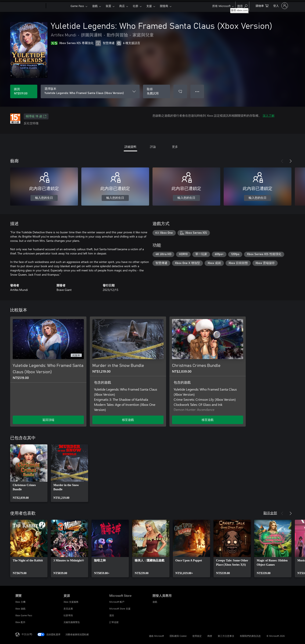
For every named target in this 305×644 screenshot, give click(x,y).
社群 (136, 6)
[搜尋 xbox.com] (242, 5)
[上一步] (282, 161)
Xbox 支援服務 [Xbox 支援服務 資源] (71, 602)
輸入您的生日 (44, 198)
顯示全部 (270, 513)
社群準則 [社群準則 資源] (68, 615)
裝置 (108, 6)
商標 (210, 636)
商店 (122, 6)
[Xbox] (58, 6)
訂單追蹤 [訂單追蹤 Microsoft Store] (114, 622)
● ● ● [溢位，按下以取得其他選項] (197, 91)
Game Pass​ (77, 6)
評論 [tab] (153, 147)
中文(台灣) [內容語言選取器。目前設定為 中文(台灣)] (27, 634)
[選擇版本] (90, 91)
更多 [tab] (175, 147)
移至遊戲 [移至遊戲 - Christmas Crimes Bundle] (208, 420)
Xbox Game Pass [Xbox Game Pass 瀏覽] (24, 615)
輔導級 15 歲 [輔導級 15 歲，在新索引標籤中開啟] (36, 116)
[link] (29, 473)
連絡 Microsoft (156, 636)
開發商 (164, 6)
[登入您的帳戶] (280, 6)
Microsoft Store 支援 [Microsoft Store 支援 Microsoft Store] (120, 609)
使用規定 (197, 636)
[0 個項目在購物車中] (262, 5)
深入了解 (269, 115)
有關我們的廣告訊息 (250, 636)
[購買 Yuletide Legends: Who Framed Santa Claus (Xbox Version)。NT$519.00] (24, 91)
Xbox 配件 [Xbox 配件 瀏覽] (20, 622)
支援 (149, 6)
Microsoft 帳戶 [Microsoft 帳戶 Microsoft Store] (117, 602)
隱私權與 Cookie (178, 636)
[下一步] (291, 161)
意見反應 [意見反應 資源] (68, 609)
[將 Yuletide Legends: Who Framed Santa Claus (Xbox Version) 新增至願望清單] (180, 91)
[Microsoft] (30, 6)
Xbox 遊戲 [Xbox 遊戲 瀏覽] (20, 609)
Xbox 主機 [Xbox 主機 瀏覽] (20, 602)
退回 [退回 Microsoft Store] (112, 615)
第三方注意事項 (226, 636)
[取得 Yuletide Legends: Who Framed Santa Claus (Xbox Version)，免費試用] (157, 91)
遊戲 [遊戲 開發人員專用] (155, 602)
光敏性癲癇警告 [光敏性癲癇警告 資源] (72, 622)
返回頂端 (48, 420)
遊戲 (95, 6)
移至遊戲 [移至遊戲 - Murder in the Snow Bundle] (128, 420)
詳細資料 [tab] (130, 147)
